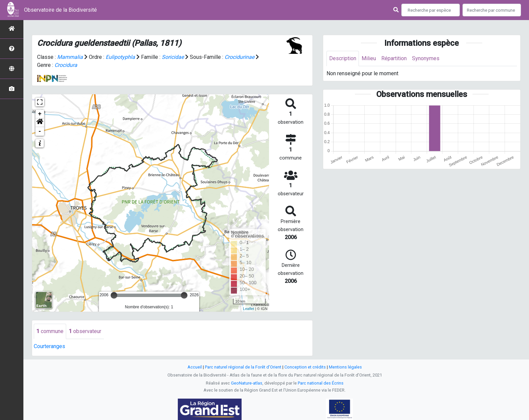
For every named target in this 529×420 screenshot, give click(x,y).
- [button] (40, 131)
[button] (40, 123)
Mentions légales (345, 367)
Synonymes (426, 58)
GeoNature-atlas (247, 383)
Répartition (394, 58)
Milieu (369, 58)
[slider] (114, 295)
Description (343, 58)
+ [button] (40, 114)
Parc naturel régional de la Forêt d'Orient (243, 367)
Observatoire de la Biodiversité (60, 10)
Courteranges (49, 346)
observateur (85, 331)
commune (50, 331)
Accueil (195, 367)
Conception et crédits (305, 367)
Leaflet (248, 309)
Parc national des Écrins (321, 383)
